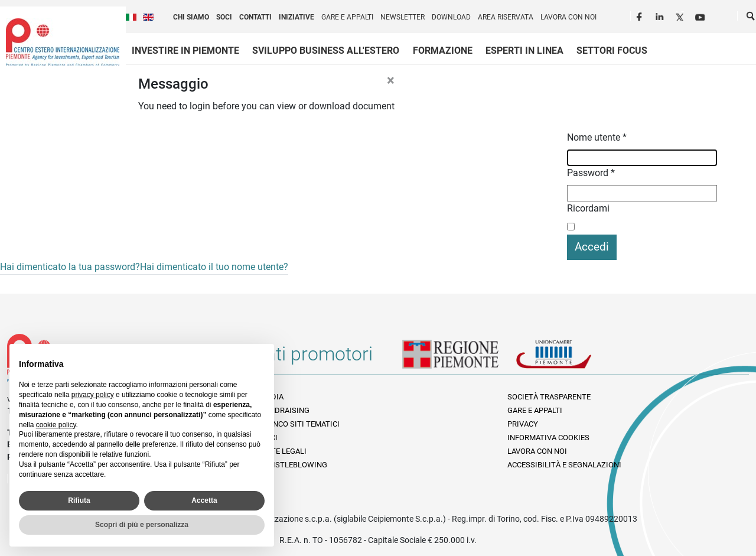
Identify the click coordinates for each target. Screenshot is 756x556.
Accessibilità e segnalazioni (564, 465)
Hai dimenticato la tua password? (70, 267)
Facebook (641, 15)
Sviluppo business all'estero (326, 51)
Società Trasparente (549, 397)
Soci (224, 17)
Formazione (443, 51)
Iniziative (296, 17)
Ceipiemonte (63, 42)
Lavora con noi (568, 17)
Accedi (592, 247)
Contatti (255, 17)
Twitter (681, 15)
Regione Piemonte (459, 359)
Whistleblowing (294, 465)
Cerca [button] (751, 18)
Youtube (701, 15)
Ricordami (588, 208)
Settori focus (612, 51)
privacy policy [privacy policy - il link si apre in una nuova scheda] (93, 395)
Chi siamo (191, 17)
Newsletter (403, 17)
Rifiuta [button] (79, 500)
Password (591, 173)
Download (451, 17)
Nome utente (597, 137)
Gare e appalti (347, 17)
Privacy (523, 424)
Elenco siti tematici (300, 424)
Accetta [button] (204, 500)
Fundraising (285, 410)
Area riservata (506, 17)
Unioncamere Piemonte (570, 359)
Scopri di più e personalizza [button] (142, 525)
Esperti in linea (524, 51)
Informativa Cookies (548, 438)
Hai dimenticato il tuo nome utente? (214, 267)
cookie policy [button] (56, 425)
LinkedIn (661, 15)
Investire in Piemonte (185, 51)
